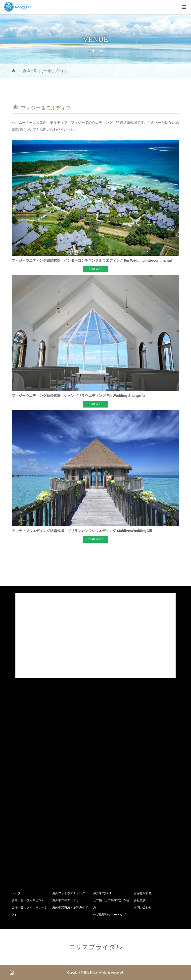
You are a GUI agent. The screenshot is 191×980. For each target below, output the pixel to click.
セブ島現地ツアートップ (109, 915)
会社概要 (140, 900)
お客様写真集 (143, 893)
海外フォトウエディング (69, 893)
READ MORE (95, 269)
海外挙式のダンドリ (66, 900)
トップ (16, 893)
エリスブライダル (95, 947)
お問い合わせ (143, 907)
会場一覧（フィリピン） (28, 900)
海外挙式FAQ (102, 893)
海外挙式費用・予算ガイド (70, 907)
